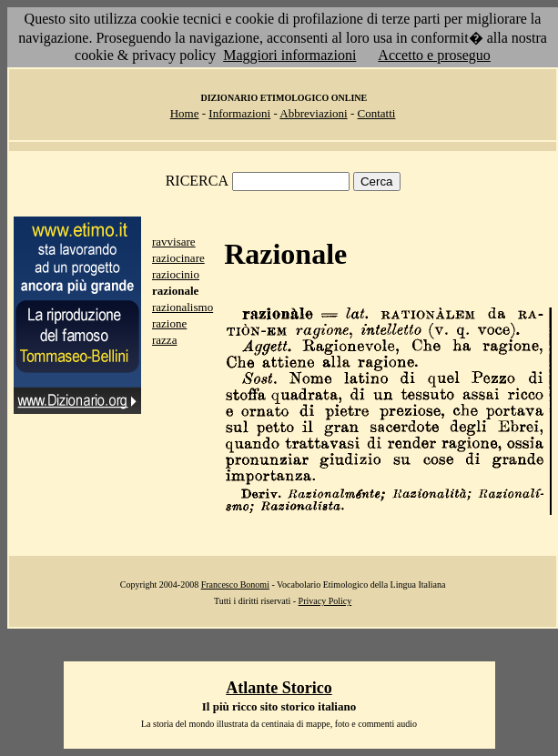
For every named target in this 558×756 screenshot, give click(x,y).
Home (185, 113)
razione (169, 323)
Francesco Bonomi (235, 585)
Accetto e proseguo (434, 55)
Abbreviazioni (313, 113)
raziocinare (178, 258)
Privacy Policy (325, 601)
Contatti (377, 113)
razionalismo (183, 307)
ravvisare (174, 242)
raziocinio (176, 274)
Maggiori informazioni (289, 55)
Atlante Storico (279, 688)
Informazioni (239, 113)
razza (164, 340)
